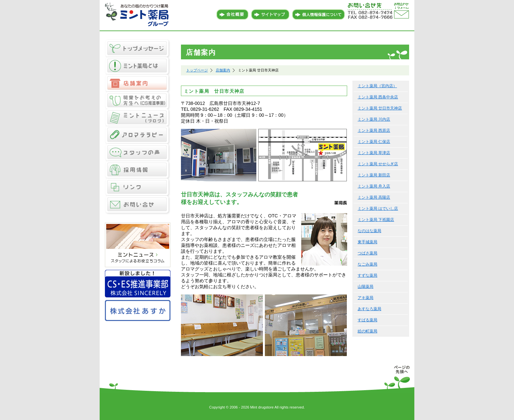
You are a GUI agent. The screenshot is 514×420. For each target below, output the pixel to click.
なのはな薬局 (369, 231)
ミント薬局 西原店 (374, 130)
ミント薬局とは (138, 66)
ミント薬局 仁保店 (374, 142)
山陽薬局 (366, 287)
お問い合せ (138, 205)
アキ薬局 (366, 298)
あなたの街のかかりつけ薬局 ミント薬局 (138, 15)
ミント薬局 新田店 (374, 175)
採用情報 (138, 170)
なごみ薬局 (367, 264)
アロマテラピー (138, 135)
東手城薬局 (367, 242)
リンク (138, 187)
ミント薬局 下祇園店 (376, 220)
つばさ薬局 (367, 253)
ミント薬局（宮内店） (377, 86)
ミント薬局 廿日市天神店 (380, 108)
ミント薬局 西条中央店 (378, 97)
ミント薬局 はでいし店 (378, 209)
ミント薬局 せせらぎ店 (378, 164)
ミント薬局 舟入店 (374, 186)
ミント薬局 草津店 (374, 153)
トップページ (197, 70)
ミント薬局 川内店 (374, 119)
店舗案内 (138, 83)
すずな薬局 (367, 275)
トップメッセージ (138, 48)
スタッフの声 (138, 153)
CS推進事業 (138, 100)
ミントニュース (138, 118)
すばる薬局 (367, 320)
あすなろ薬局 (369, 309)
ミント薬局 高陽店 (374, 197)
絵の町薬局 (367, 331)
